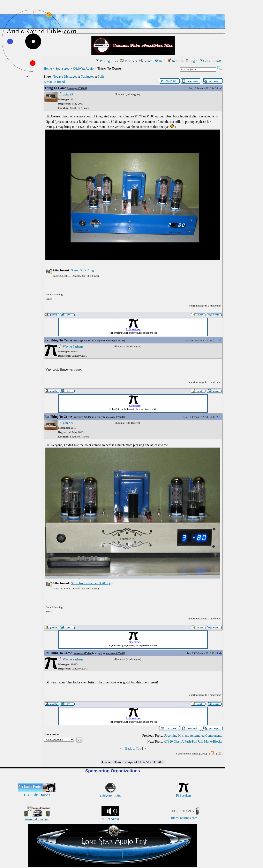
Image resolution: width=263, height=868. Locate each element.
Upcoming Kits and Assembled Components (193, 735)
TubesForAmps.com (184, 816)
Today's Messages (65, 76)
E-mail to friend (54, 82)
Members (129, 61)
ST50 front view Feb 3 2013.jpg (92, 583)
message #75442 (83, 417)
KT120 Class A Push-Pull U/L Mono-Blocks (193, 741)
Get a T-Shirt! (210, 61)
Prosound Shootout (37, 817)
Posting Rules (107, 61)
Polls (101, 76)
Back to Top (133, 748)
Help (160, 61)
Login (191, 61)
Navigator (87, 76)
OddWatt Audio (83, 68)
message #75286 (77, 88)
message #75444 (83, 653)
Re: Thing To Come (58, 340)
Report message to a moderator (204, 306)
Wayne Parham (73, 346)
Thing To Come (55, 88)
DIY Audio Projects (37, 793)
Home (48, 68)
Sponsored (62, 68)
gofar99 (68, 94)
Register (175, 61)
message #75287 (83, 340)
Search (146, 61)
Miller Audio (110, 817)
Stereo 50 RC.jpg (82, 270)
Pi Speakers (184, 794)
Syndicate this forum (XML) (191, 754)
